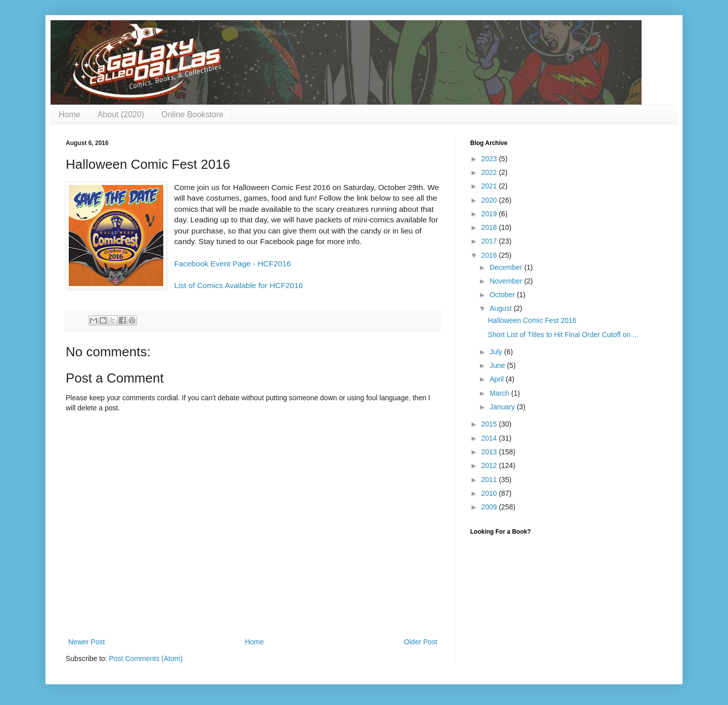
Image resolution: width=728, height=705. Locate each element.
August (501, 308)
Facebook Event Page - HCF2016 (232, 264)
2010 (490, 493)
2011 (490, 480)
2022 (490, 172)
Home (70, 114)
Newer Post (86, 642)
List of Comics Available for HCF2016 (238, 285)
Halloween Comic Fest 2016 (532, 320)
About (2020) (121, 114)
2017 (490, 241)
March (500, 393)
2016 (490, 255)
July (497, 352)
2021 (490, 186)
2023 (490, 159)
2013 (490, 452)
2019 (490, 214)
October (503, 295)
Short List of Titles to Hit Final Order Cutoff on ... (563, 335)
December (507, 267)
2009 (490, 507)
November (507, 281)
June (498, 365)
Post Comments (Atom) (146, 659)
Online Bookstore (192, 114)
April (497, 379)
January (503, 407)
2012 (490, 465)
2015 (490, 424)
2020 (490, 200)
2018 (490, 227)
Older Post (421, 642)
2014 (490, 438)
